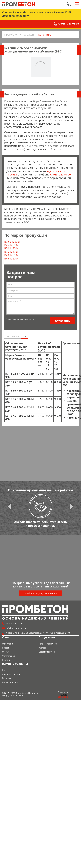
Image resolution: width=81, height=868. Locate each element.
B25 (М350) (11, 245)
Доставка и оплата (11, 674)
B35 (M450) (11, 252)
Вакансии (7, 678)
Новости (6, 648)
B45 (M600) (11, 258)
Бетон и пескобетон (48, 644)
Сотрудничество (10, 682)
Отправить (62, 321)
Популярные (13, 336)
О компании (8, 644)
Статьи (6, 652)
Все (25, 336)
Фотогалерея (8, 656)
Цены (5, 670)
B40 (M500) (11, 255)
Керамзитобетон (47, 652)
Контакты (7, 660)
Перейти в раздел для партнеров (40, 593)
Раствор (42, 648)
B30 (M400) (11, 248)
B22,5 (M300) (12, 242)
